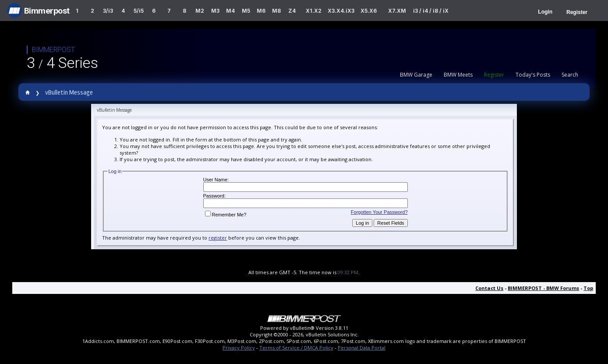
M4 (230, 11)
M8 (276, 11)
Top (588, 288)
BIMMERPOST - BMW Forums (543, 288)
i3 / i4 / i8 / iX (431, 11)
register (218, 238)
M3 (215, 11)
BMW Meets (458, 75)
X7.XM (397, 11)
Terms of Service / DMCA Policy (296, 348)
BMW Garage (416, 75)
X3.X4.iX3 (341, 11)
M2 (200, 11)
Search (570, 75)
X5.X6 (369, 11)
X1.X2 (314, 11)
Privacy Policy (239, 348)
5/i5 (139, 11)
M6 (261, 11)
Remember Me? (226, 215)
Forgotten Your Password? (379, 212)
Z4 (292, 11)
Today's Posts (533, 75)
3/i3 (108, 11)
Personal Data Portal (362, 348)
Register (577, 12)
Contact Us (489, 288)
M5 (246, 11)
